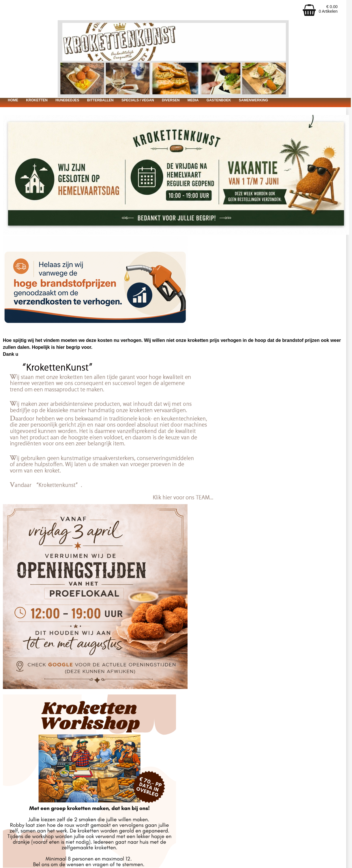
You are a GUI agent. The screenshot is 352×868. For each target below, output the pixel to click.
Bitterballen (100, 100)
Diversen (171, 100)
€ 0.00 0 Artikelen (328, 9)
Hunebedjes (67, 100)
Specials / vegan (138, 100)
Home (13, 100)
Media (193, 100)
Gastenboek (219, 100)
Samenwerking (253, 100)
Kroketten (37, 100)
